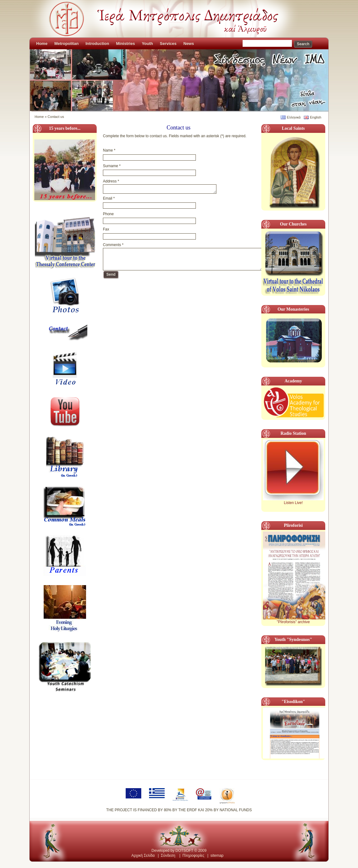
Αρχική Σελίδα (143, 856)
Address (111, 181)
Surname (112, 166)
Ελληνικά (294, 117)
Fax (106, 229)
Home (39, 117)
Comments (113, 245)
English (316, 117)
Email (109, 198)
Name (109, 150)
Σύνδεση (168, 856)
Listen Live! (293, 503)
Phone (108, 214)
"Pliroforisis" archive (293, 622)
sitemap (217, 856)
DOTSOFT (184, 851)
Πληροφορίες (193, 856)
